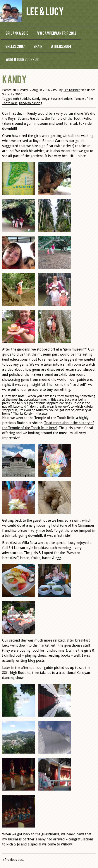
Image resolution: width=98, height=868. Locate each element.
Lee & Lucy (45, 11)
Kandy (36, 99)
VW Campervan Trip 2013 (57, 33)
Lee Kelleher (72, 90)
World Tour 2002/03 (22, 59)
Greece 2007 (15, 46)
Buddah (25, 99)
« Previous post (13, 860)
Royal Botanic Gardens (57, 99)
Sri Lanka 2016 (17, 33)
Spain (38, 46)
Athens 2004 (61, 46)
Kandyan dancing (31, 103)
